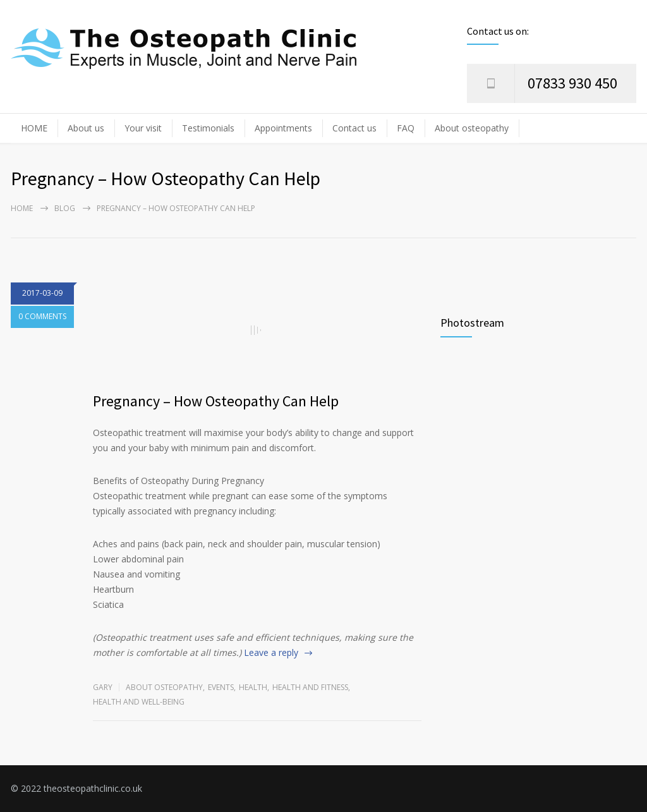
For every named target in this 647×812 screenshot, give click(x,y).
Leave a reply (271, 652)
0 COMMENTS (42, 318)
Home (22, 208)
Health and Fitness (310, 687)
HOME (34, 128)
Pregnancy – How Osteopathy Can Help (216, 401)
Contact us (354, 128)
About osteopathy (472, 128)
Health (253, 687)
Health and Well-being (139, 702)
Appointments (283, 128)
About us (86, 128)
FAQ (406, 128)
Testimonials (208, 128)
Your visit (143, 128)
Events (221, 687)
